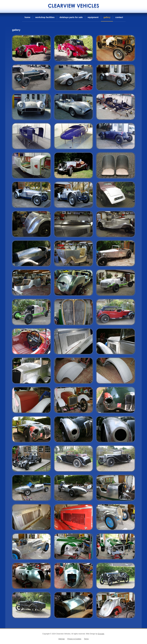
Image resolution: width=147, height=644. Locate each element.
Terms (86, 639)
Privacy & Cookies (74, 639)
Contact (119, 17)
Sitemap (62, 639)
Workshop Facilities (45, 17)
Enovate (101, 634)
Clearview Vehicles (73, 6)
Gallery (107, 17)
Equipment (93, 17)
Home (27, 17)
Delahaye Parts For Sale (71, 17)
